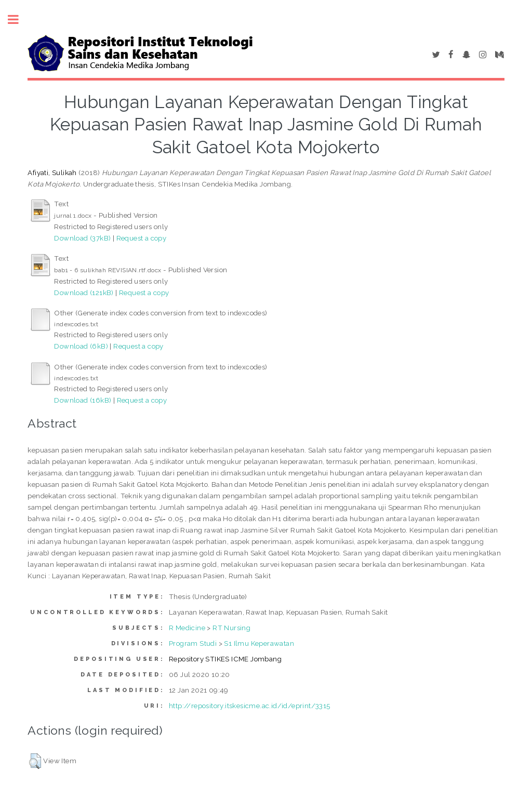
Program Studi (193, 643)
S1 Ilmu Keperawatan (259, 643)
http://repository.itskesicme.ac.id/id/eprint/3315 (250, 706)
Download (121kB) (84, 293)
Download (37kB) (82, 238)
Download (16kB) (83, 400)
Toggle (19, 19)
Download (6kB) (81, 346)
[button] (35, 761)
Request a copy (142, 238)
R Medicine (187, 628)
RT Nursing (231, 628)
